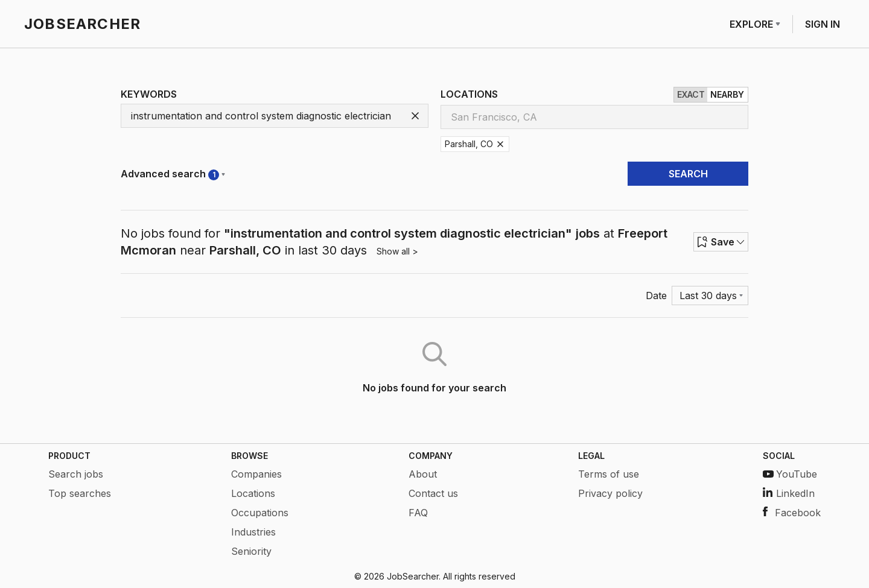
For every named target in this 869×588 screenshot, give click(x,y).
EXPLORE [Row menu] (755, 24)
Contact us (433, 493)
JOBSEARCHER (82, 24)
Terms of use (609, 474)
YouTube (790, 474)
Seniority (251, 551)
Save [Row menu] (721, 242)
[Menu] (710, 296)
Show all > (397, 251)
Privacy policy (610, 493)
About (423, 474)
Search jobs (76, 474)
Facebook (792, 513)
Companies (256, 474)
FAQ (418, 513)
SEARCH (688, 174)
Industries (253, 532)
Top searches (80, 493)
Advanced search (173, 174)
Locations (253, 493)
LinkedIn (789, 493)
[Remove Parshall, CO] (500, 144)
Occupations (260, 513)
